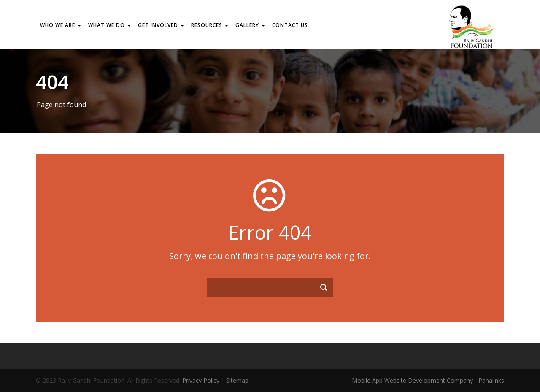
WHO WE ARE (61, 25)
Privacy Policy (201, 380)
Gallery (250, 25)
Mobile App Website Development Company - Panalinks (428, 380)
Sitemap (237, 380)
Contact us (290, 25)
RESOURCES (210, 25)
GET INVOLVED (161, 25)
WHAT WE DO (109, 25)
